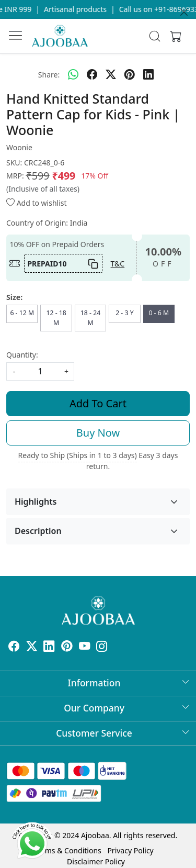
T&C (118, 264)
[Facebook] (14, 647)
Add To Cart (98, 403)
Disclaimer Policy (96, 861)
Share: (49, 75)
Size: (14, 297)
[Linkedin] (49, 647)
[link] (154, 36)
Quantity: (22, 355)
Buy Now (98, 433)
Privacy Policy (130, 850)
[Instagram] (102, 647)
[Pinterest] (67, 647)
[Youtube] (85, 647)
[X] (32, 647)
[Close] (184, 12)
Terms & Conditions (68, 850)
